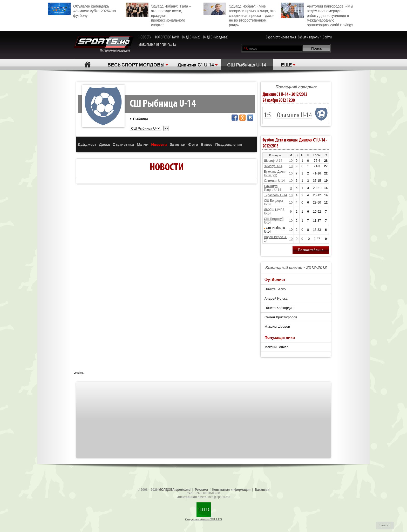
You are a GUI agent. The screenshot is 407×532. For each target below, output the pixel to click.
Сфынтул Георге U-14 (273, 188)
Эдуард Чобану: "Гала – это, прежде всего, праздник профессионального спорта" (158, 15)
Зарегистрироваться (281, 37)
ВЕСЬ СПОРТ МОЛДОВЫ (136, 64)
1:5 (267, 116)
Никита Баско (275, 289)
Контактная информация (231, 490)
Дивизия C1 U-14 (196, 64)
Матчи (143, 144)
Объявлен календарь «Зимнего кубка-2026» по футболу (82, 10)
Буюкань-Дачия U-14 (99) (275, 173)
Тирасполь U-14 (275, 195)
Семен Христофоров (281, 317)
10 (291, 161)
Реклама (201, 490)
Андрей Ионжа (276, 298)
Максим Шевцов (277, 326)
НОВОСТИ (145, 37)
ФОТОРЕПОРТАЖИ (167, 37)
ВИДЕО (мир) (191, 37)
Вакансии (262, 490)
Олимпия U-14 (294, 116)
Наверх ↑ (385, 525)
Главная (87, 65)
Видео (207, 144)
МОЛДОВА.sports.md (175, 490)
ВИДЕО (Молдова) (216, 37)
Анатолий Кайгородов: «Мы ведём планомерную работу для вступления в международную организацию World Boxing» (317, 15)
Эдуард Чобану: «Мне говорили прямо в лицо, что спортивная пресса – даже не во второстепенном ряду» (239, 15)
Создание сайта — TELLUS (203, 519)
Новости (159, 144)
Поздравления (229, 144)
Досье (104, 144)
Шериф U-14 (273, 161)
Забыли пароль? (309, 37)
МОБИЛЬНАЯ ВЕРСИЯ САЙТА (157, 45)
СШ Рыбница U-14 (247, 64)
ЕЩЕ (286, 64)
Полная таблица (311, 250)
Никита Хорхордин (279, 308)
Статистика (123, 144)
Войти (327, 37)
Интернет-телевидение (104, 45)
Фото (193, 144)
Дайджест (87, 144)
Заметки (177, 144)
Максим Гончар (276, 347)
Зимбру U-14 (273, 166)
